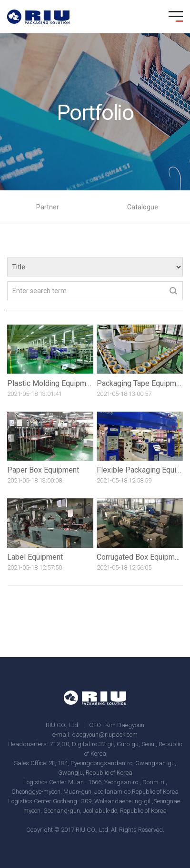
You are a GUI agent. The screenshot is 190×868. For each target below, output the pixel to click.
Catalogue (143, 207)
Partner (48, 207)
